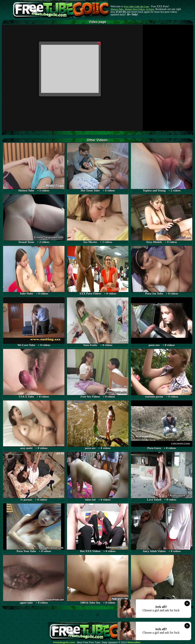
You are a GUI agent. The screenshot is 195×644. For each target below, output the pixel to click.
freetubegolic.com (64, 642)
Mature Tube (117, 9)
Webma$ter (134, 642)
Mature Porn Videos (135, 9)
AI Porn (150, 9)
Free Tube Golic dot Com (136, 7)
